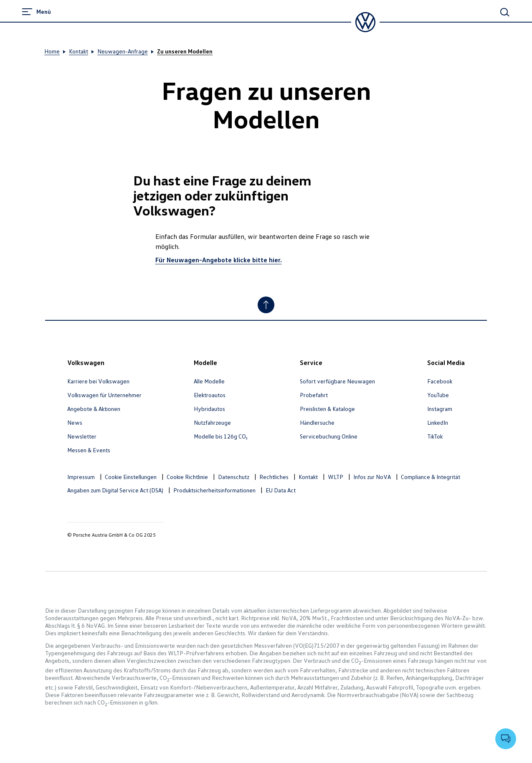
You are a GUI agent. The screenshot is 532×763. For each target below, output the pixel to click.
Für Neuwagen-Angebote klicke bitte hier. (219, 260)
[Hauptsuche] (505, 12)
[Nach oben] (266, 305)
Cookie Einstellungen (131, 477)
